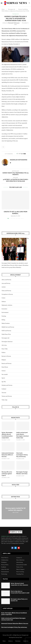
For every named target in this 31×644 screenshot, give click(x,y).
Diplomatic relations (7, 305)
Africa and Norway (6, 280)
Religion (4, 360)
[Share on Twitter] (21, 154)
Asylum (4, 287)
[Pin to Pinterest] (23, 154)
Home (3, 9)
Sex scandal (5, 374)
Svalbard (4, 389)
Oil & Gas (4, 345)
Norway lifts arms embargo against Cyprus (7, 474)
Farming (4, 316)
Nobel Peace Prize (6, 334)
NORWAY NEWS (6, 536)
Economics (4, 309)
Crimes (3, 298)
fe (3, 147)
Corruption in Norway (7, 294)
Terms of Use (20, 567)
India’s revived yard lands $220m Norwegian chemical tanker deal (22, 435)
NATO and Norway (6, 331)
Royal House (5, 367)
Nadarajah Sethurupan (14, 23)
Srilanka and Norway (7, 385)
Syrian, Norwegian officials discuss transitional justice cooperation (7, 435)
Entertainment (5, 572)
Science (4, 371)
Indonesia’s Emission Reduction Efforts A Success (8, 455)
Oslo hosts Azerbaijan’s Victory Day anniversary (22, 455)
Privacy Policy (5, 565)
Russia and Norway (7, 363)
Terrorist (4, 393)
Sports (3, 378)
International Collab (22, 565)
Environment (5, 312)
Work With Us (5, 558)
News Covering (20, 572)
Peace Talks (5, 349)
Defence (4, 301)
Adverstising (20, 562)
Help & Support (20, 569)
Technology (4, 574)
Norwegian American (7, 342)
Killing (3, 320)
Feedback (4, 567)
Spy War (4, 382)
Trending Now (20, 574)
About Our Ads (5, 569)
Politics (4, 352)
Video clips (5, 400)
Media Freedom (6, 323)
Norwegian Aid (12, 9)
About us (10, 641)
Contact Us (19, 558)
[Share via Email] (25, 154)
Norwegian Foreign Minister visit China (22, 473)
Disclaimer (18, 641)
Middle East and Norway (8, 327)
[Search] (29, 3)
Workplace (4, 562)
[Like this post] (18, 154)
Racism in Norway (6, 356)
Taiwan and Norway (7, 396)
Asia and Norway (6, 283)
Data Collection (20, 560)
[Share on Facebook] (20, 154)
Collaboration (5, 560)
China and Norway (6, 291)
